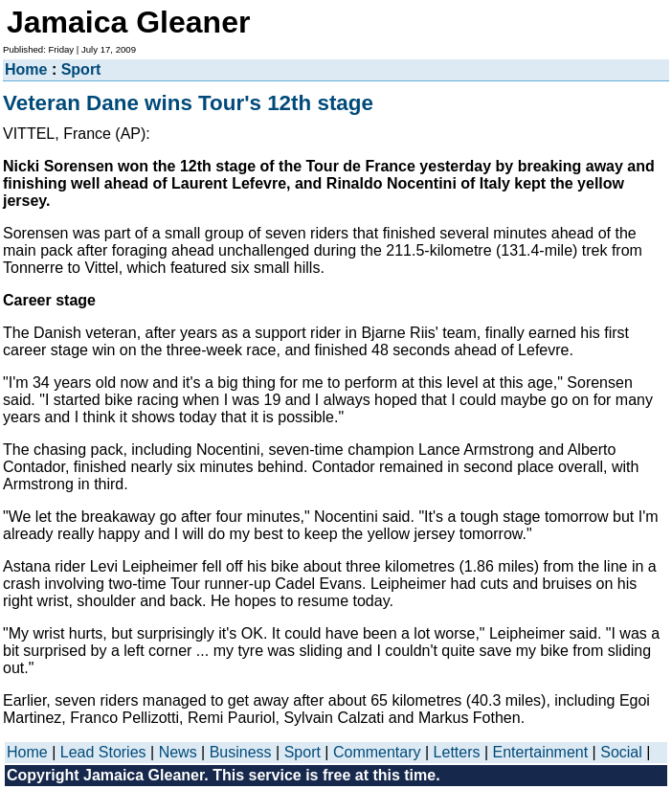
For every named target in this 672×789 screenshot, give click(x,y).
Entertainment (541, 752)
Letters (457, 752)
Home (26, 69)
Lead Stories (103, 752)
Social (621, 752)
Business (241, 752)
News (178, 752)
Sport (81, 69)
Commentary (377, 752)
